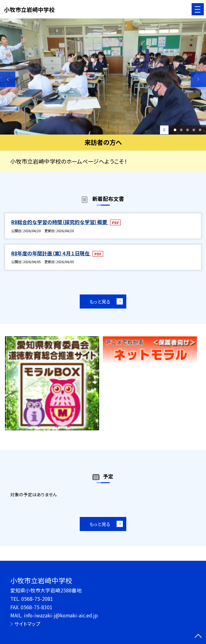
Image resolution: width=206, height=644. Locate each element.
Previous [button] (8, 79)
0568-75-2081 (37, 599)
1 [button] (175, 130)
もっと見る (100, 302)
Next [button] (198, 79)
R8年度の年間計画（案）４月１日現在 (51, 253)
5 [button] (200, 130)
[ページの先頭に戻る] (198, 636)
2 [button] (181, 130)
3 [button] (187, 130)
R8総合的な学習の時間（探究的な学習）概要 (60, 222)
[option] (103, 77)
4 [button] (194, 130)
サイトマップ (27, 624)
